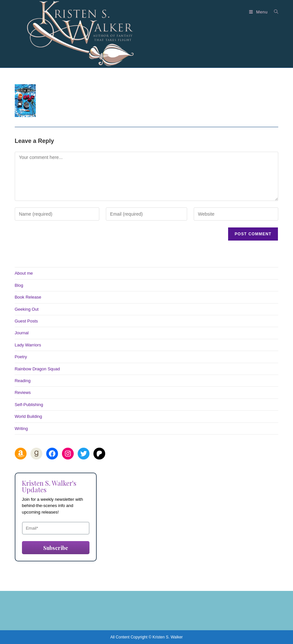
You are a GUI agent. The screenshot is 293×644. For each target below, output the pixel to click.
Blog (19, 285)
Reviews (23, 392)
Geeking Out (27, 309)
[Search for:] (274, 12)
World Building (29, 416)
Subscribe (56, 548)
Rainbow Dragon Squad (37, 369)
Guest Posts (26, 321)
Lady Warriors (28, 345)
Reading (23, 381)
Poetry (21, 357)
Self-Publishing (29, 405)
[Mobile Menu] (259, 12)
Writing (21, 429)
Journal (22, 333)
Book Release (28, 297)
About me (24, 273)
